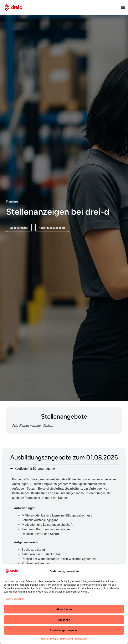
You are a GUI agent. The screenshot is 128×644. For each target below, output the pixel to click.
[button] (123, 7)
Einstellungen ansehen (64, 630)
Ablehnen (64, 620)
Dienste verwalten (15, 599)
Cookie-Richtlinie (50, 639)
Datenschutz (67, 639)
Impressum (81, 639)
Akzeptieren (64, 609)
